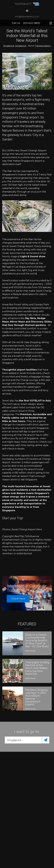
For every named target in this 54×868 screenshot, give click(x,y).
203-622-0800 (32, 23)
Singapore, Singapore (15, 46)
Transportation (43, 46)
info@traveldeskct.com (27, 17)
